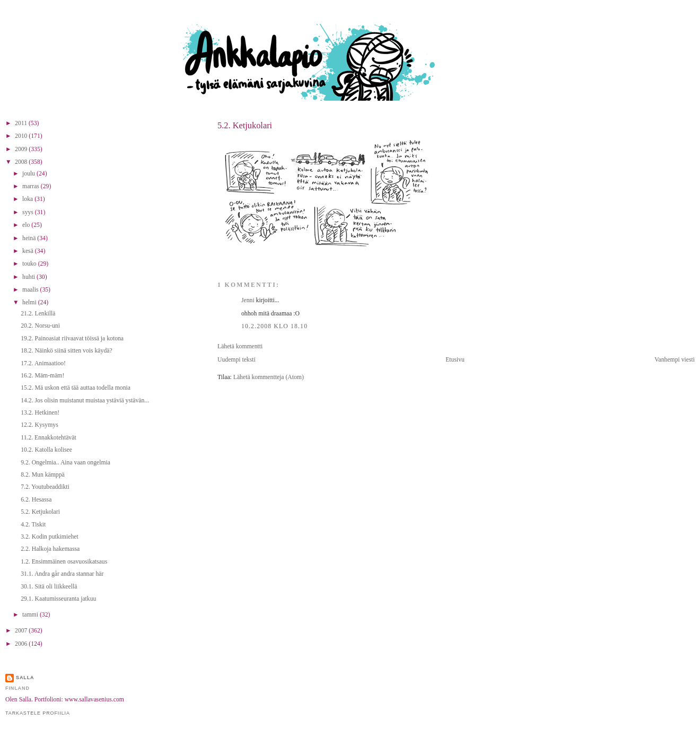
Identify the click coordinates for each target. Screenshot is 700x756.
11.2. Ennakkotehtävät (48, 438)
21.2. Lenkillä (38, 314)
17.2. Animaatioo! (43, 363)
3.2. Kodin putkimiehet (49, 537)
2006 (22, 644)
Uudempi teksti (237, 360)
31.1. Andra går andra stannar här (62, 574)
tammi (31, 615)
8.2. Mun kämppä (42, 475)
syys (29, 212)
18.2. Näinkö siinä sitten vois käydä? (66, 351)
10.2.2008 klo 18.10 (274, 326)
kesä (29, 251)
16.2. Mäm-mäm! (42, 376)
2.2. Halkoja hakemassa (50, 549)
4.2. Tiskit (33, 525)
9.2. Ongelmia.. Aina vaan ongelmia (65, 463)
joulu (29, 174)
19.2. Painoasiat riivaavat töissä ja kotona (72, 339)
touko (30, 264)
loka (28, 199)
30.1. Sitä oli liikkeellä (49, 587)
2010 (22, 136)
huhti (29, 277)
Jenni (248, 300)
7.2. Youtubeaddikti (45, 487)
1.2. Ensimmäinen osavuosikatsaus (64, 562)
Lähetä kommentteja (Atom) (269, 377)
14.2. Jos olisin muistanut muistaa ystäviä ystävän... (85, 401)
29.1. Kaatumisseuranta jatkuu (58, 599)
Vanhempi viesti (675, 360)
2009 (22, 149)
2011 (22, 123)
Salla (25, 678)
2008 (22, 162)
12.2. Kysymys (39, 425)
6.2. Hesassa (36, 500)
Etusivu (455, 360)
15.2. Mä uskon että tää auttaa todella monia (76, 388)
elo (27, 225)
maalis (31, 290)
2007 (22, 631)
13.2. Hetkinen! (40, 413)
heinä (30, 238)
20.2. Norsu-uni (40, 326)
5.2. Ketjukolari (245, 125)
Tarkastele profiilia (38, 713)
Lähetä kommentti (240, 346)
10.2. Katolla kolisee (46, 450)
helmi (30, 302)
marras (32, 186)
